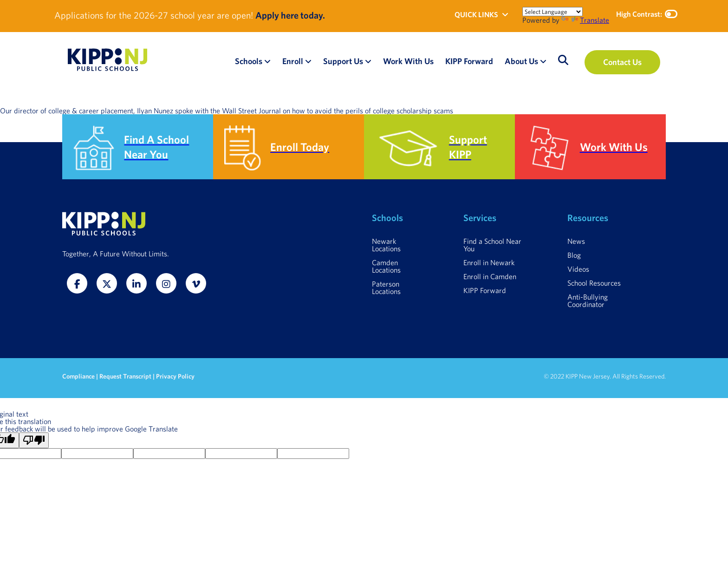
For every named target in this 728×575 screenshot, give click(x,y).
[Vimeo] (196, 283)
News (576, 241)
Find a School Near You (492, 245)
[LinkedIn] (136, 283)
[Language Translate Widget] (552, 12)
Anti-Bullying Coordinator (588, 301)
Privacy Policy (175, 376)
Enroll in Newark (489, 262)
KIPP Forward (485, 290)
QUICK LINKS (481, 14)
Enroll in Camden (490, 276)
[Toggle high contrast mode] (671, 14)
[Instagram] (166, 283)
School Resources (594, 283)
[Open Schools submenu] (267, 61)
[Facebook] (77, 283)
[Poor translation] (34, 440)
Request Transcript (125, 376)
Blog (574, 255)
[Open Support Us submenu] (368, 61)
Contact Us (622, 62)
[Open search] (563, 60)
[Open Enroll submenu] (308, 61)
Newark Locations (386, 245)
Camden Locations (386, 266)
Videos (578, 269)
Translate (585, 20)
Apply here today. (290, 15)
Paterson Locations (386, 287)
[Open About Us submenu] (543, 61)
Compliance (79, 376)
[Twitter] (107, 283)
